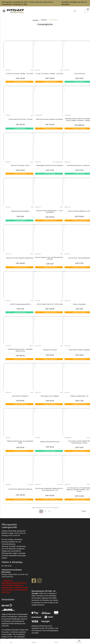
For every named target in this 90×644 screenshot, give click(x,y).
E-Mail (25, 4)
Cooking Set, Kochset (50, 350)
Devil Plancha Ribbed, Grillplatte (79, 350)
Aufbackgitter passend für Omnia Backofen (50, 165)
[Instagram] (39, 581)
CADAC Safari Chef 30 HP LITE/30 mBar (50, 304)
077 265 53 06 (6, 566)
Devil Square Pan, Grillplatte (50, 396)
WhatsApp (17, 4)
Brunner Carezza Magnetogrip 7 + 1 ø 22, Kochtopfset (50, 211)
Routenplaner (7, 4)
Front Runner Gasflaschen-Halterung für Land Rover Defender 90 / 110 (50, 489)
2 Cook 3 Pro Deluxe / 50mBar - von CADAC (20, 74)
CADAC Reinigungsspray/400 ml (20, 304)
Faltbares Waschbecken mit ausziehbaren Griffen (20, 442)
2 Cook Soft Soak (79, 74)
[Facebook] (34, 581)
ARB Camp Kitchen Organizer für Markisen (50, 119)
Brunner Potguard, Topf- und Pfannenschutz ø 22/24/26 (50, 258)
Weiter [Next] (84, 511)
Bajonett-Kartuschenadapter (20, 211)
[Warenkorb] (86, 11)
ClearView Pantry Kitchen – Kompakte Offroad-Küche (20, 350)
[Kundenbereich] (80, 11)
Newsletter (65, 2)
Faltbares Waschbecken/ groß (50, 442)
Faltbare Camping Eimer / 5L (79, 396)
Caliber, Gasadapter (79, 304)
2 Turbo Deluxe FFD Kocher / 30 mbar (20, 119)
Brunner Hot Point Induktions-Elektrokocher (20, 258)
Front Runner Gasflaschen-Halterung (20, 489)
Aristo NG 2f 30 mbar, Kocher (20, 165)
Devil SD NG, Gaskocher (20, 396)
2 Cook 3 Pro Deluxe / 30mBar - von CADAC (50, 74)
